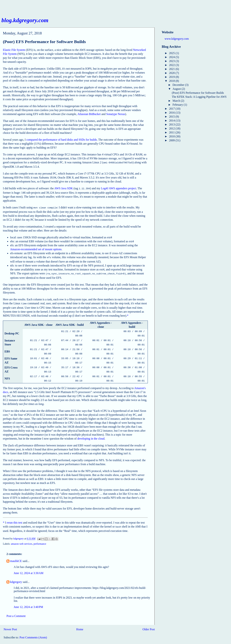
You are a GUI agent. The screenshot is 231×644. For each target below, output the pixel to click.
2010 (172, 136)
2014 (172, 121)
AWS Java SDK (64, 188)
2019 (172, 77)
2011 (172, 132)
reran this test (14, 516)
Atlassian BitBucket (89, 114)
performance (40, 537)
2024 (172, 57)
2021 (172, 69)
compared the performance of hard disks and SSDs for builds (62, 140)
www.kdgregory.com (177, 39)
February (178, 105)
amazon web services (21, 537)
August (177, 89)
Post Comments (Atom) (33, 631)
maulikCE (16, 554)
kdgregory (16, 575)
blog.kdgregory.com (25, 20)
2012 (172, 128)
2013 (172, 124)
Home (80, 622)
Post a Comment (16, 609)
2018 (172, 81)
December (179, 85)
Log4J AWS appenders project (119, 188)
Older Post (149, 622)
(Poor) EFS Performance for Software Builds (198, 93)
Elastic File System (14, 50)
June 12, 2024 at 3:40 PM (28, 600)
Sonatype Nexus (116, 114)
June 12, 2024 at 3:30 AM (29, 566)
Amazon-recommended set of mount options (36, 248)
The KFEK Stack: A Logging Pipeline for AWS (199, 97)
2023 (172, 61)
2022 (172, 65)
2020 (172, 73)
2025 (172, 53)
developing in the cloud (91, 432)
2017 (172, 109)
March (177, 101)
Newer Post (10, 622)
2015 (172, 117)
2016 (172, 113)
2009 (172, 140)
